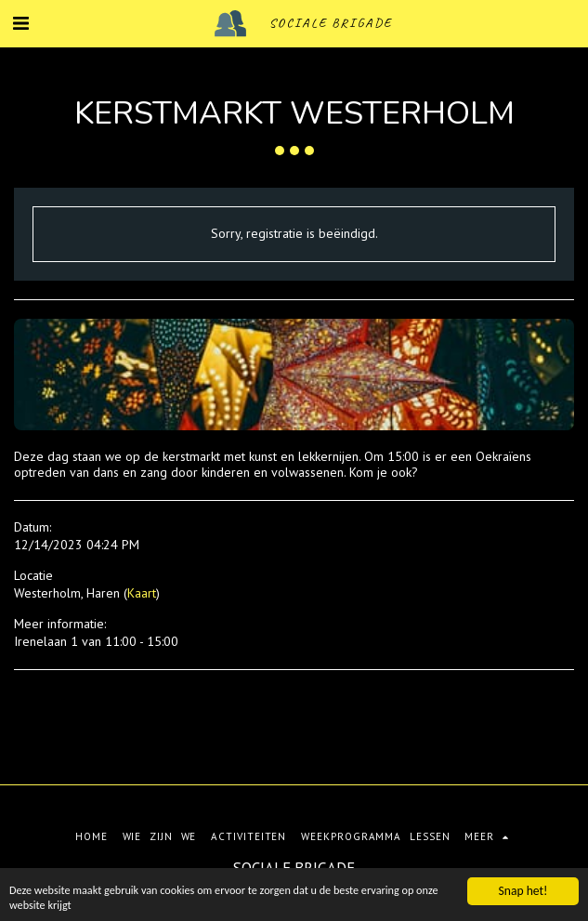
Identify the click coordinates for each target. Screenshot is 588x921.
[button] (20, 23)
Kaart (142, 593)
